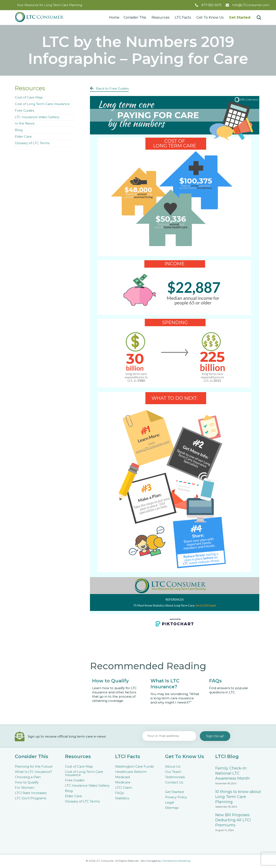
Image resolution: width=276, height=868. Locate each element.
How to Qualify (27, 782)
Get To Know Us (211, 17)
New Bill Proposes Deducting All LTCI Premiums (233, 820)
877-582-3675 (211, 5)
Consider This (135, 17)
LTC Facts (184, 17)
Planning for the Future (34, 766)
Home (114, 17)
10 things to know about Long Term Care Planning (238, 797)
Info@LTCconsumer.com (251, 5)
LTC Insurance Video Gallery (37, 117)
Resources (161, 17)
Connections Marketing (176, 861)
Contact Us (174, 782)
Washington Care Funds (134, 766)
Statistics (122, 798)
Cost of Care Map (29, 97)
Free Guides (24, 110)
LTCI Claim (124, 788)
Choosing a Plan (28, 777)
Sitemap (172, 808)
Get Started (240, 17)
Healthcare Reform (131, 772)
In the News (25, 123)
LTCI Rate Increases (31, 793)
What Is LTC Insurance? (33, 772)
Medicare (123, 782)
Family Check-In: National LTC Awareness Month (233, 773)
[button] (109, 89)
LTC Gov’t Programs (30, 798)
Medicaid (122, 777)
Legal (170, 802)
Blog (19, 130)
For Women (25, 788)
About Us (173, 766)
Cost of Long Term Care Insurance (42, 104)
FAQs (119, 793)
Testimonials (175, 777)
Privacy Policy (176, 797)
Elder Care (23, 136)
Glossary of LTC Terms (32, 143)
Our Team (173, 772)
